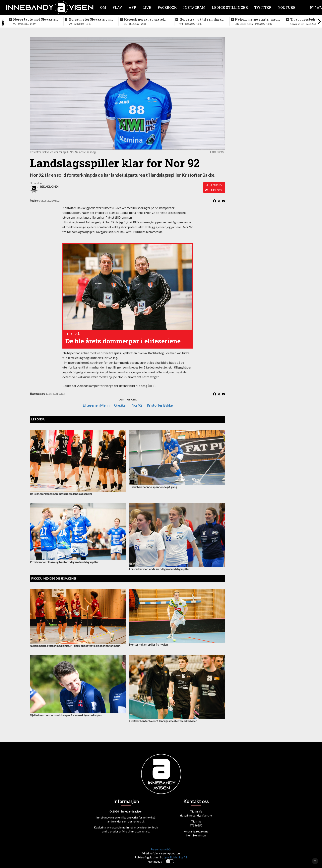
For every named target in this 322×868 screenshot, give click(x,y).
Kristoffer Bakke (160, 405)
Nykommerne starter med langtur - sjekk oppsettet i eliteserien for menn (256, 19)
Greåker (120, 405)
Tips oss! (217, 190)
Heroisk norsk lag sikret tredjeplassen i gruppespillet (144, 19)
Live (147, 7)
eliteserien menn (96, 405)
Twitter (263, 7)
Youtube (287, 7)
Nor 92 (137, 405)
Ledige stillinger (230, 7)
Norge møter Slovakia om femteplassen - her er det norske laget (90, 19)
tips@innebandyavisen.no (196, 815)
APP (132, 7)
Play (117, 7)
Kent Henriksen (196, 835)
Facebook (167, 7)
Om (103, 7)
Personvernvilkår (161, 849)
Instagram (194, 7)
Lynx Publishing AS (176, 857)
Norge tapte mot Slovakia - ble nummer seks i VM (35, 19)
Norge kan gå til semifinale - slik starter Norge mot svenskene (202, 19)
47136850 (217, 185)
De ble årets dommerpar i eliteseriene (123, 341)
